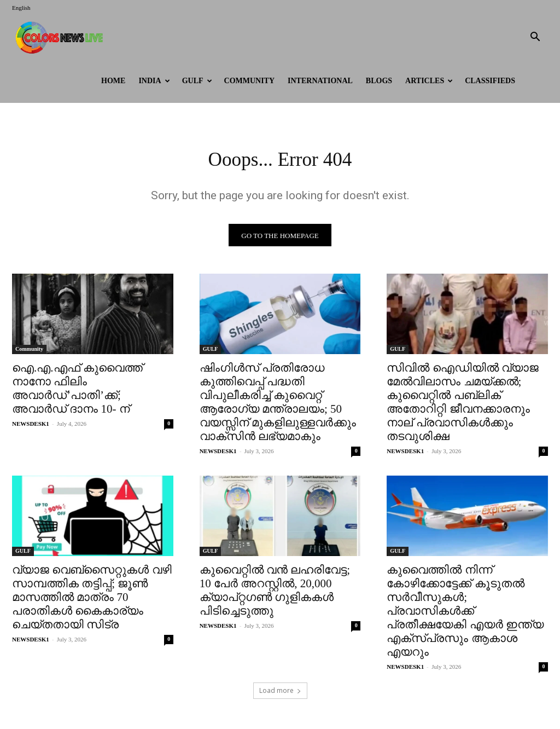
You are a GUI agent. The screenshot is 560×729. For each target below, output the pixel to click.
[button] (535, 38)
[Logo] (61, 37)
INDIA (154, 81)
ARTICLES (429, 81)
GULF (197, 81)
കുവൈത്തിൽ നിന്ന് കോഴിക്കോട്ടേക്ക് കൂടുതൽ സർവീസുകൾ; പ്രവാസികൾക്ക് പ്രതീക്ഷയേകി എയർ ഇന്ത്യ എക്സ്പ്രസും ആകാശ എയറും (465, 615)
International (320, 81)
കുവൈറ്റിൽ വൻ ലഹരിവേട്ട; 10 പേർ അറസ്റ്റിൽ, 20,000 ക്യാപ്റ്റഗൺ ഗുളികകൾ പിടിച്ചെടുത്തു (275, 594)
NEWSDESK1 (31, 427)
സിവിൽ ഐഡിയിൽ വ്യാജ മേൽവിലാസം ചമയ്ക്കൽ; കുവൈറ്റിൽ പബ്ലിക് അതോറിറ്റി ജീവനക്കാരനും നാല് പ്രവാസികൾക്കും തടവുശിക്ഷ (463, 405)
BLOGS (379, 81)
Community (250, 81)
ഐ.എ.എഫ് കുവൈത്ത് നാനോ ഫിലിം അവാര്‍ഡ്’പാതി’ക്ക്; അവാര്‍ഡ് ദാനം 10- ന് (77, 392)
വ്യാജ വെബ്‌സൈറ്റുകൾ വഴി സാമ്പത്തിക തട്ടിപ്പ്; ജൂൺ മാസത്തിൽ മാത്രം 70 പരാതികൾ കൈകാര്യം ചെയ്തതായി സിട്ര (92, 601)
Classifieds (490, 81)
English (21, 8)
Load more (280, 694)
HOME (113, 81)
